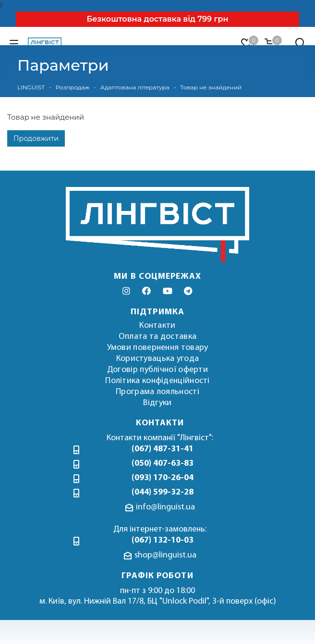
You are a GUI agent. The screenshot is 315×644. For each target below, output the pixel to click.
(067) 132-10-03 (163, 540)
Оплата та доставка (157, 337)
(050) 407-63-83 (163, 464)
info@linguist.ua (165, 507)
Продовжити (36, 138)
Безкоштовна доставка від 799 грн (157, 19)
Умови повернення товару (158, 348)
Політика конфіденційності (157, 381)
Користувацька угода (158, 359)
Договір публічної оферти (157, 370)
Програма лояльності (157, 392)
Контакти (157, 326)
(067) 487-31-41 (163, 449)
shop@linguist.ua (165, 555)
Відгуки (157, 403)
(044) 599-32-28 (163, 492)
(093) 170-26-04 (163, 478)
